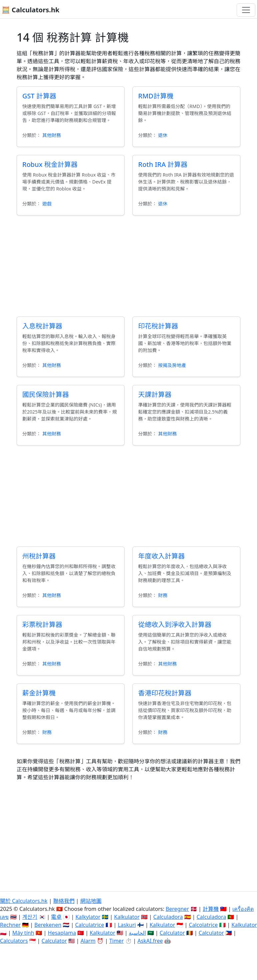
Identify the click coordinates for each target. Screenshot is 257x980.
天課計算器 (155, 394)
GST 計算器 (39, 96)
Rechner (10, 925)
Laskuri (127, 925)
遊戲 (47, 204)
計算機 (211, 909)
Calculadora (168, 917)
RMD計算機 (156, 96)
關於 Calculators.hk (24, 901)
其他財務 (52, 135)
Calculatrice (90, 925)
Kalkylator (88, 917)
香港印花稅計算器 (165, 693)
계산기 (30, 917)
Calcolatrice (203, 925)
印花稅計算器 (158, 326)
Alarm (88, 941)
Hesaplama (62, 933)
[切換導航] (246, 10)
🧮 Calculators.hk (30, 10)
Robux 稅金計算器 (50, 164)
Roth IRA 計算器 (163, 164)
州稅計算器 (39, 556)
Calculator (172, 933)
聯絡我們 (64, 901)
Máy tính (23, 933)
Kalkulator (127, 917)
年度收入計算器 (161, 556)
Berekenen (48, 925)
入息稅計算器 (42, 326)
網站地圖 (91, 901)
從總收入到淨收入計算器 (175, 624)
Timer (117, 941)
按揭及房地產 (172, 365)
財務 (163, 595)
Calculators (14, 941)
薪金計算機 (39, 693)
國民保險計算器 (46, 394)
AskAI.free (150, 941)
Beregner (177, 909)
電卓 (56, 917)
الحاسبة (137, 933)
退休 (163, 135)
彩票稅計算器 (42, 624)
